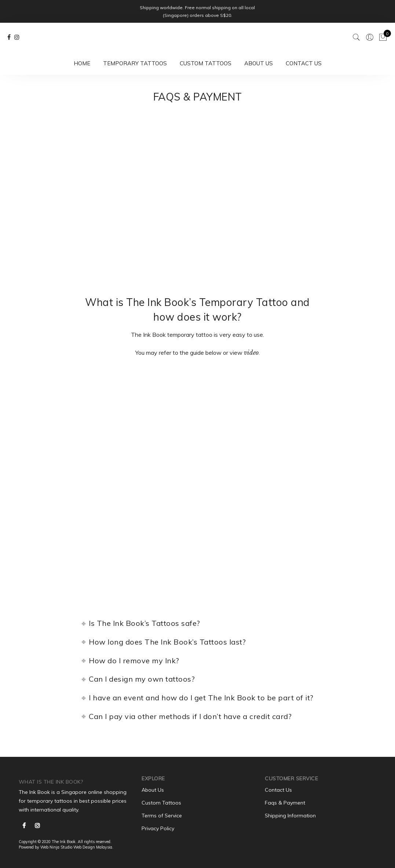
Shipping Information (290, 816)
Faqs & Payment (285, 803)
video (251, 353)
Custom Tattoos (206, 63)
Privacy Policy (158, 828)
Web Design (84, 847)
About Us (259, 63)
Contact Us (304, 63)
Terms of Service (162, 816)
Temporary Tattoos (135, 63)
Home (82, 63)
